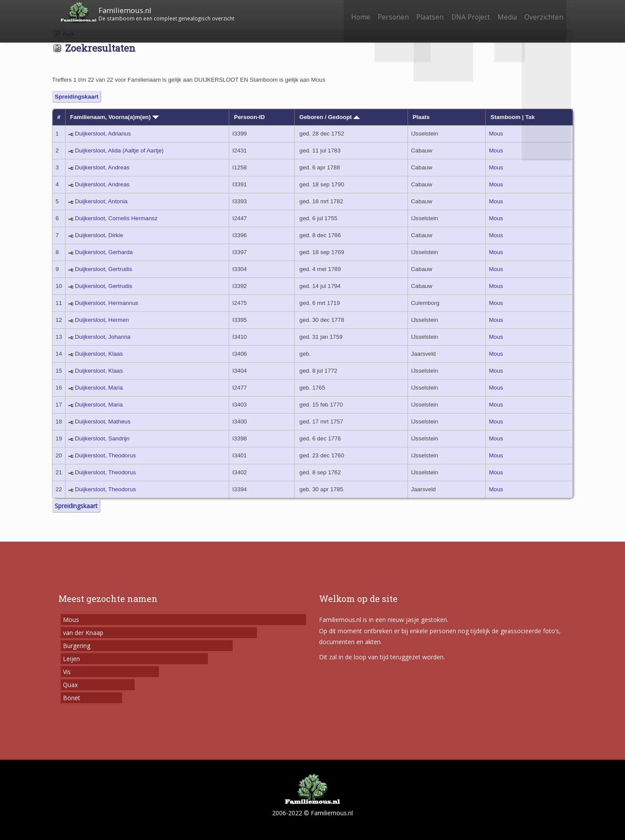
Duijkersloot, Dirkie (99, 235)
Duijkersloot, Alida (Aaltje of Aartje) (119, 150)
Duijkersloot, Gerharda (104, 252)
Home (345, 12)
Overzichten (543, 12)
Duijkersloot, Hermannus (107, 303)
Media (503, 12)
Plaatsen (420, 12)
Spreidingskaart (77, 97)
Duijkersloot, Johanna (103, 337)
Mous (496, 134)
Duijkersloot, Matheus (103, 422)
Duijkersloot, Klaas (99, 354)
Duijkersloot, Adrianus (103, 134)
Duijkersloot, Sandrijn (102, 438)
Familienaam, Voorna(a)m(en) (115, 117)
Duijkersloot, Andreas (102, 167)
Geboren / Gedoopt (330, 117)
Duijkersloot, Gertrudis (104, 269)
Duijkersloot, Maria (99, 388)
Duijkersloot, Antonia (102, 201)
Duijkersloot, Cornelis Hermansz (116, 218)
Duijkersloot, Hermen (102, 320)
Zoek (68, 34)
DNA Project (463, 12)
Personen (380, 12)
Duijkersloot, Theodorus (106, 455)
